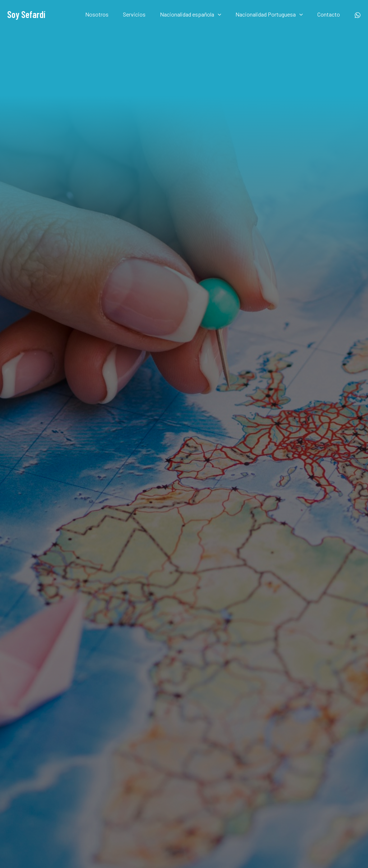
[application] (225, 14)
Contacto (330, 14)
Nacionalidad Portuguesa (273, 14)
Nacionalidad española (198, 14)
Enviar (277, 542)
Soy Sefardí (26, 14)
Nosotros (110, 14)
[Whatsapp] (358, 15)
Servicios (144, 14)
